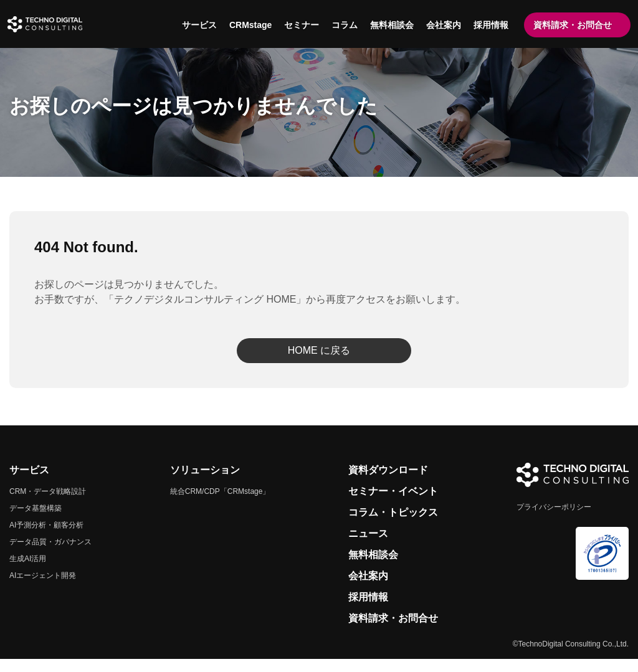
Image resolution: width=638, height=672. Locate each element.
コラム (343, 25)
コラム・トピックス (393, 525)
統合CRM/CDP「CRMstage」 (220, 504)
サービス (198, 25)
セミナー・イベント (393, 504)
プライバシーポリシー (554, 520)
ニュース (368, 547)
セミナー (300, 25)
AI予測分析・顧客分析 (46, 538)
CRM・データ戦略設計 (48, 504)
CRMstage (249, 25)
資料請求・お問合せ (571, 25)
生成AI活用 (28, 572)
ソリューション (205, 483)
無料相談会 (390, 25)
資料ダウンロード (388, 483)
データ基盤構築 (36, 521)
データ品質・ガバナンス (50, 555)
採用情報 (489, 25)
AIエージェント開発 (43, 589)
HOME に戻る (319, 363)
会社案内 (442, 25)
